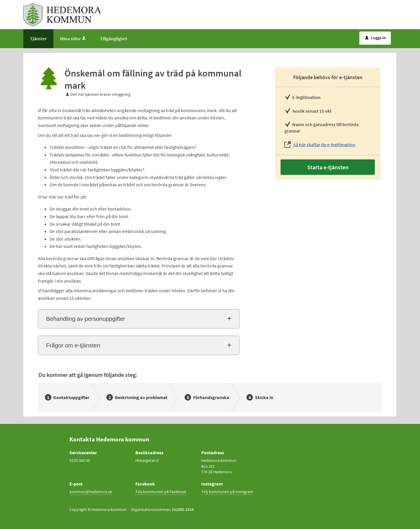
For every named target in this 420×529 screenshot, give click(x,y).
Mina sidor (73, 39)
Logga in (376, 38)
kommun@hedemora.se (91, 492)
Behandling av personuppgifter (86, 319)
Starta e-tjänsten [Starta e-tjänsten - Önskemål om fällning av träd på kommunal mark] (328, 167)
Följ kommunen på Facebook (161, 492)
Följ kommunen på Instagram (227, 492)
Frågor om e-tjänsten (73, 345)
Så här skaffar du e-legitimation (324, 145)
